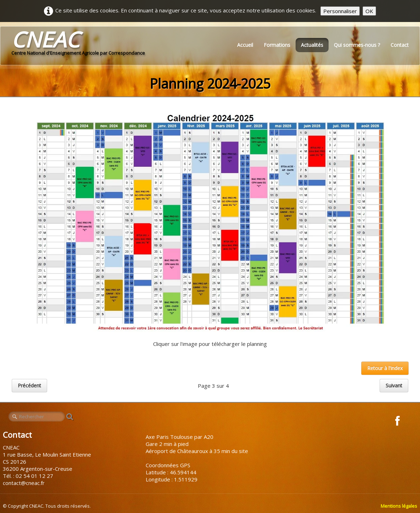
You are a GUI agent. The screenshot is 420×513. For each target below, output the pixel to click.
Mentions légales (399, 506)
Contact (400, 45)
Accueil (245, 45)
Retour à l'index (385, 368)
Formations (277, 45)
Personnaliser (340, 11)
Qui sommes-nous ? (357, 45)
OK (369, 11)
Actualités (312, 45)
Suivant (394, 385)
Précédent (29, 385)
